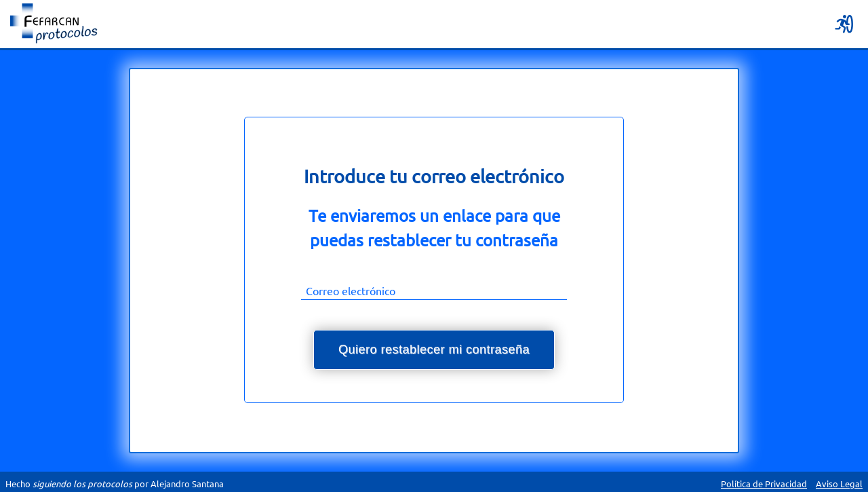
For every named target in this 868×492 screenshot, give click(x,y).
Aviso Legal (839, 484)
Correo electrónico (351, 290)
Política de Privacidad (764, 484)
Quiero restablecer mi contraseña (434, 349)
